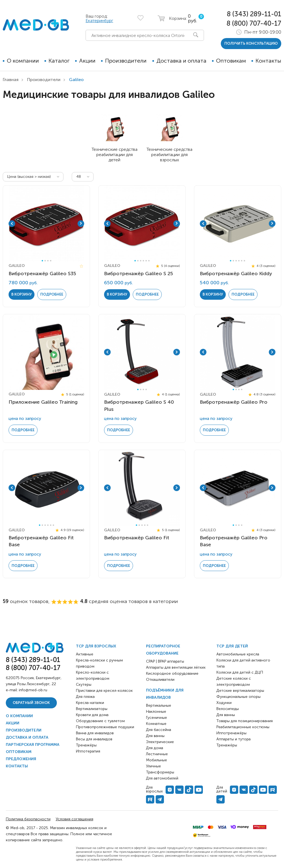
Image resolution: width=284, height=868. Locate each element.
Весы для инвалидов (94, 739)
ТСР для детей (232, 646)
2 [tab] (45, 261)
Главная (11, 80)
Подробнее (52, 294)
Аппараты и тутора (233, 739)
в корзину (22, 294)
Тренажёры (86, 745)
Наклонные (156, 712)
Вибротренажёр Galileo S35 (42, 274)
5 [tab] (146, 261)
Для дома (155, 748)
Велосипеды (228, 709)
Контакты (268, 61)
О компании (23, 61)
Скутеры (84, 685)
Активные (85, 654)
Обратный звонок (31, 703)
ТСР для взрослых (96, 646)
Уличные (153, 766)
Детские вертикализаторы (240, 691)
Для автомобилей (162, 778)
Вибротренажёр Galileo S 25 (139, 274)
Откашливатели (160, 680)
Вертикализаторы (92, 709)
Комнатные (156, 724)
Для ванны (155, 736)
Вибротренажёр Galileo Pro (234, 402)
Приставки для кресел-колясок (104, 691)
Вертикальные (159, 705)
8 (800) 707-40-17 (254, 23)
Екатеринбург (99, 21)
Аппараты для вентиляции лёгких (176, 667)
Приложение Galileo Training (43, 402)
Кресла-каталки (90, 703)
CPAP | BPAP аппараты (165, 661)
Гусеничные (156, 718)
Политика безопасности (28, 819)
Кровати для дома (92, 715)
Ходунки (224, 703)
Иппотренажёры (231, 733)
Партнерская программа (33, 745)
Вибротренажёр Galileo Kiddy (236, 274)
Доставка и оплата (181, 61)
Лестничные (157, 754)
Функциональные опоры (238, 697)
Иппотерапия (88, 751)
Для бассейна (159, 730)
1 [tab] (42, 261)
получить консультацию (251, 43)
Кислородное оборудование (172, 673)
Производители (126, 61)
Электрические (160, 742)
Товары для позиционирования (245, 721)
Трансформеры (160, 772)
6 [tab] (149, 261)
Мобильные (156, 760)
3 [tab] (48, 261)
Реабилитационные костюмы (243, 727)
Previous (12, 224)
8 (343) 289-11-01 (254, 14)
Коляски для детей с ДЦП (240, 672)
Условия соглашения (75, 819)
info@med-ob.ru (33, 690)
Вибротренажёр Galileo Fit (137, 538)
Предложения (21, 759)
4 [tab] (51, 261)
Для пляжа (85, 697)
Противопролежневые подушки (105, 727)
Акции (87, 61)
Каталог (59, 61)
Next (81, 224)
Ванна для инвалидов (95, 733)
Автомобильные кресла (238, 654)
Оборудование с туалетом (100, 721)
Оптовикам (231, 61)
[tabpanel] (47, 223)
